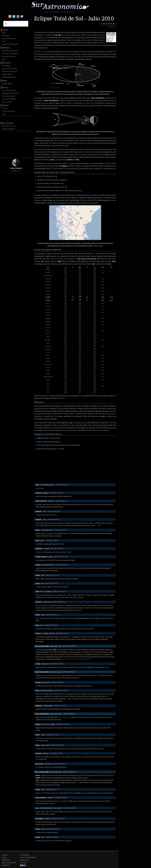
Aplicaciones (24, 860)
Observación (6, 36)
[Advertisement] (16, 144)
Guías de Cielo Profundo (10, 71)
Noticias (5, 855)
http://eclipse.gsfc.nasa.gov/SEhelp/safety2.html (76, 659)
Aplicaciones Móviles (9, 129)
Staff (3, 114)
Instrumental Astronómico (10, 93)
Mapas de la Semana (9, 56)
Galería (4, 857)
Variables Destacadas (9, 77)
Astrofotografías (7, 84)
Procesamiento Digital (9, 90)
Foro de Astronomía (8, 111)
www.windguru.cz (64, 717)
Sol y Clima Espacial (8, 96)
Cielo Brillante (6, 66)
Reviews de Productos (9, 38)
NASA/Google (98, 246)
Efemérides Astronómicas (10, 51)
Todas (4, 33)
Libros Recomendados (9, 99)
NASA (63, 398)
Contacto (5, 108)
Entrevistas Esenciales (9, 126)
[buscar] (16, 24)
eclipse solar (41, 51)
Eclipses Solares (43, 438)
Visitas (4, 41)
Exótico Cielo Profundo (9, 69)
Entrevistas (5, 864)
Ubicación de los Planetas (10, 54)
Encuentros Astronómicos (10, 44)
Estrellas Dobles (7, 74)
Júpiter (4, 59)
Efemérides (6, 860)
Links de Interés (7, 102)
